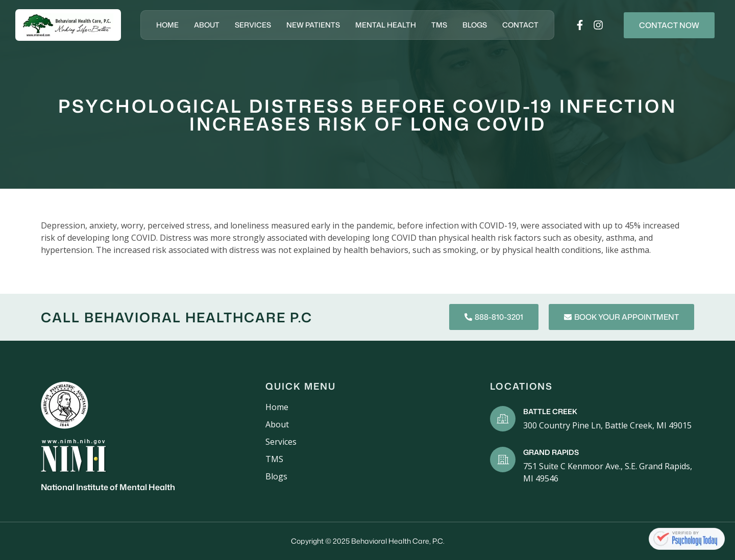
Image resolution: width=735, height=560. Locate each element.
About (207, 25)
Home (167, 25)
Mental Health (386, 25)
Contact (520, 25)
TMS (439, 25)
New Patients (313, 25)
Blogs (475, 25)
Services (253, 25)
